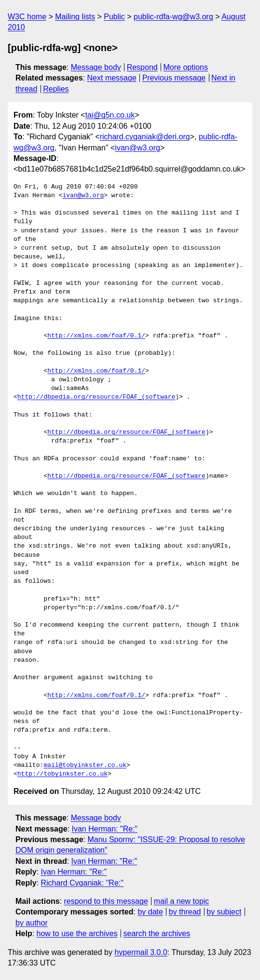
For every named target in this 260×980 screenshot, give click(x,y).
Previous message (174, 78)
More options (186, 67)
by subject (224, 912)
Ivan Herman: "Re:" (105, 829)
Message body (96, 67)
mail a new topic (182, 901)
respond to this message (106, 901)
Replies (56, 89)
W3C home (27, 17)
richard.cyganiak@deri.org (145, 137)
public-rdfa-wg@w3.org (173, 17)
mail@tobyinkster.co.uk (85, 765)
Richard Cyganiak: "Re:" (82, 883)
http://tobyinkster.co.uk (62, 774)
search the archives (157, 933)
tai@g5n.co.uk (110, 115)
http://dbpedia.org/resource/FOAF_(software (96, 397)
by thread (185, 912)
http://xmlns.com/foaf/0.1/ (96, 336)
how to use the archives (77, 933)
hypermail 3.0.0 (141, 952)
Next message (112, 78)
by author (32, 923)
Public (114, 17)
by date (150, 912)
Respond (142, 67)
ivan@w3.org (137, 148)
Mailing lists (75, 17)
